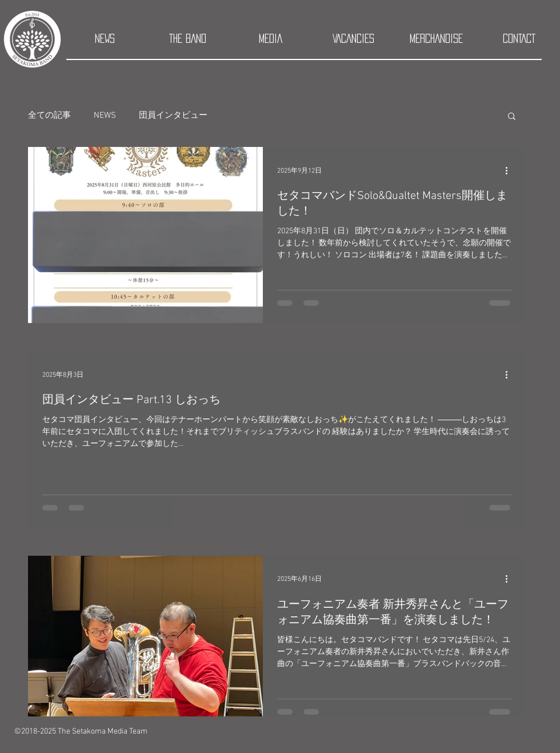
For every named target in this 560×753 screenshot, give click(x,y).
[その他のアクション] (510, 170)
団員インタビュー (173, 115)
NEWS (105, 115)
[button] (512, 117)
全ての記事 (49, 115)
